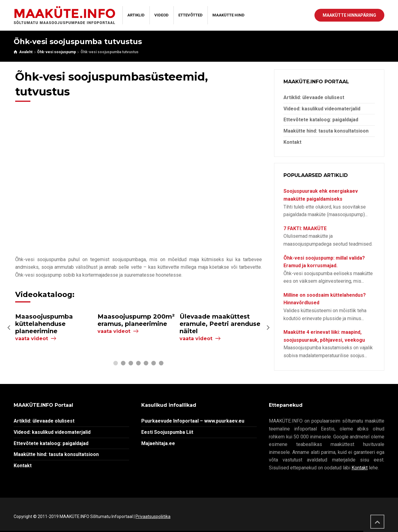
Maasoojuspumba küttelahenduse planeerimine (44, 324)
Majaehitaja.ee (158, 443)
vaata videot (32, 339)
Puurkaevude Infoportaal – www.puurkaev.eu (193, 421)
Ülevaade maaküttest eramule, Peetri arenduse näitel (220, 324)
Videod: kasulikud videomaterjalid (322, 109)
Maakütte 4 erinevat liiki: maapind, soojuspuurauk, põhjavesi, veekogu (324, 336)
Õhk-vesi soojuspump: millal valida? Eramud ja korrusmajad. (324, 262)
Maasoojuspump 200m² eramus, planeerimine (136, 320)
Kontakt (292, 142)
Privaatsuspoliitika (153, 516)
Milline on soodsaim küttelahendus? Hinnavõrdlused (325, 299)
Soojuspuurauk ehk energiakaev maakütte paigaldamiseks (321, 195)
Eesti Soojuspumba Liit (167, 432)
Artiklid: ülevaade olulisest (314, 97)
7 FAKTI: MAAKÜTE (305, 228)
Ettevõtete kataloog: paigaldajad (321, 120)
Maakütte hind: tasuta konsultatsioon (326, 131)
